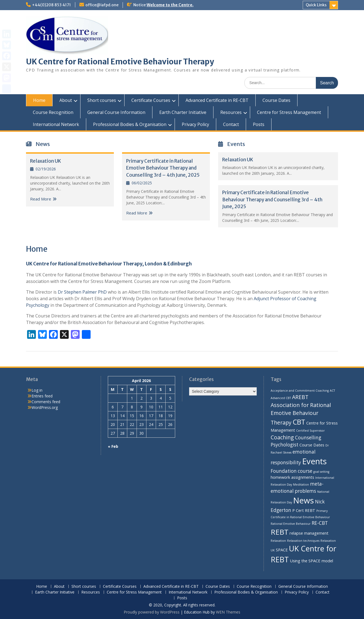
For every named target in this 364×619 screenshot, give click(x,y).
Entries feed (42, 396)
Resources (231, 112)
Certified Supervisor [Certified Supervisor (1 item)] (310, 431)
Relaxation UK (46, 161)
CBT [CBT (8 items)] (299, 422)
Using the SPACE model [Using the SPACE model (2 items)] (311, 561)
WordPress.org (45, 407)
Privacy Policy (195, 124)
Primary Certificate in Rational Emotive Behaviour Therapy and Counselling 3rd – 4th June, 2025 (163, 168)
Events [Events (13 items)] (314, 461)
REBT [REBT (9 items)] (280, 532)
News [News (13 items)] (304, 500)
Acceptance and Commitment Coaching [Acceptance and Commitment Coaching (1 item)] (300, 391)
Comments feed (46, 402)
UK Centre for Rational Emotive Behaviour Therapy (120, 62)
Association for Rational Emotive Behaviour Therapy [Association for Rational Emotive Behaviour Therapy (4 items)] (301, 414)
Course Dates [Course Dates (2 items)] (312, 445)
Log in (37, 390)
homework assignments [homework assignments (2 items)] (292, 477)
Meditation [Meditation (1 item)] (301, 485)
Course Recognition (53, 112)
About (66, 100)
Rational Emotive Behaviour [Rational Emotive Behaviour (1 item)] (291, 524)
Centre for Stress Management (289, 112)
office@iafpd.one (102, 5)
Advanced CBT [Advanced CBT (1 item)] (281, 398)
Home (39, 100)
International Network (56, 124)
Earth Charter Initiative (183, 112)
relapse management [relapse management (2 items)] (309, 533)
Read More (41, 199)
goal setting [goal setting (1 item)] (321, 472)
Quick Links (316, 5)
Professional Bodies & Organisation (130, 124)
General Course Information (116, 112)
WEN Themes (228, 612)
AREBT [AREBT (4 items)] (300, 397)
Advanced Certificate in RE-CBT (217, 100)
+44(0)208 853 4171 (51, 5)
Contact (231, 124)
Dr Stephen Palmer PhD (82, 292)
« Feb (113, 446)
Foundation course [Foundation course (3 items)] (291, 471)
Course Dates (276, 100)
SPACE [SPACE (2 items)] (282, 550)
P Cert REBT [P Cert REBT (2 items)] (304, 510)
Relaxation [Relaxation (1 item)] (278, 541)
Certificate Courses (151, 100)
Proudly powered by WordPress (152, 612)
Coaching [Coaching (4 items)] (282, 437)
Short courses (102, 100)
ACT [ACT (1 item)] (332, 391)
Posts (259, 124)
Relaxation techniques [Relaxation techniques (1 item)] (303, 541)
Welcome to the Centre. (170, 5)
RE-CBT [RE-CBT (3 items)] (320, 523)
